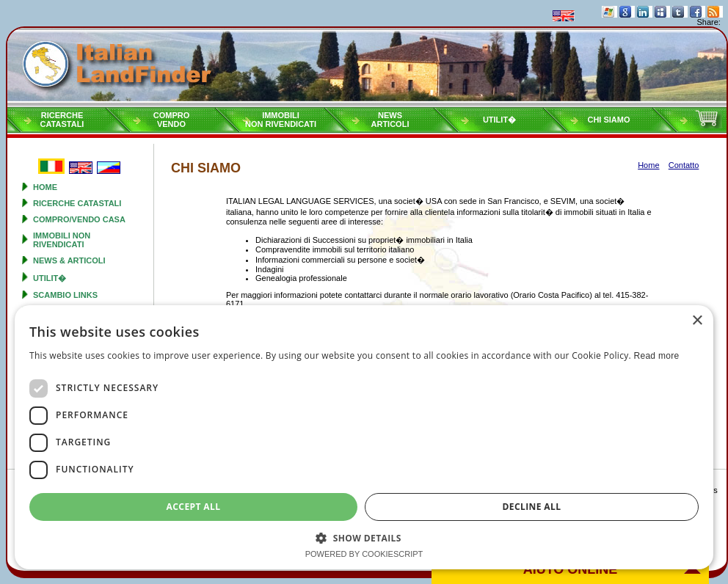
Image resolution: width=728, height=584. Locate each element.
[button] (364, 537)
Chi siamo (608, 120)
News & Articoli (69, 260)
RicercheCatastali (62, 120)
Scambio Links (65, 295)
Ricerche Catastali (77, 203)
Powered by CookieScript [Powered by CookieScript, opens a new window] (364, 554)
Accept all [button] (194, 507)
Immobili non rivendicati (62, 240)
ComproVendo (172, 120)
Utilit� (499, 120)
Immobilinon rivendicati (281, 120)
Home (45, 187)
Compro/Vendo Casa (79, 219)
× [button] (697, 321)
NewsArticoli (390, 120)
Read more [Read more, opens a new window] (656, 356)
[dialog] (364, 437)
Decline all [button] (532, 507)
